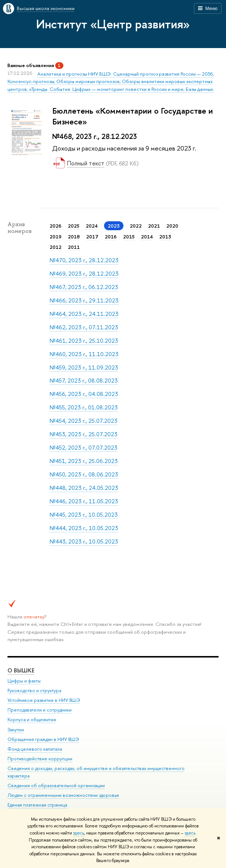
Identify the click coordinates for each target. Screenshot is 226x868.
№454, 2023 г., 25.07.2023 (84, 421)
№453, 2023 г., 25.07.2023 (84, 434)
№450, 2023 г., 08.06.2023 (84, 474)
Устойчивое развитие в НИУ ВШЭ (44, 700)
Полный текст (86, 163)
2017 (92, 237)
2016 (111, 237)
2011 (74, 247)
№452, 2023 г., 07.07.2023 (84, 448)
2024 (92, 226)
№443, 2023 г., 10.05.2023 (84, 541)
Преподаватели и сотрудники (40, 710)
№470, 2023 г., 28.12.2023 (84, 260)
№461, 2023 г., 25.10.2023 (84, 341)
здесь (79, 833)
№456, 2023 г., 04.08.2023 (84, 394)
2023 (114, 226)
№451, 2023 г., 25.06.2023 (84, 461)
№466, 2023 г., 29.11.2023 (84, 300)
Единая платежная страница (37, 805)
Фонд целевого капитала (35, 749)
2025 (74, 226)
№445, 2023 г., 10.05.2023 (84, 515)
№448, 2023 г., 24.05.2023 (84, 488)
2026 (56, 226)
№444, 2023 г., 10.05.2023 (84, 528)
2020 (172, 226)
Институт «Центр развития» (113, 24)
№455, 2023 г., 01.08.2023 (84, 407)
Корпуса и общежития (32, 720)
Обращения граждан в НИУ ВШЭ (43, 739)
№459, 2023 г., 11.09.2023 (84, 368)
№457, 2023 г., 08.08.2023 (84, 381)
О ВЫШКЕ (21, 670)
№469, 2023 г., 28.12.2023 (84, 274)
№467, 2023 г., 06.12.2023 (84, 287)
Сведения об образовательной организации (56, 785)
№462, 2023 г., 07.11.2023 (84, 327)
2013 (165, 237)
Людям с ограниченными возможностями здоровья (63, 795)
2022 (136, 226)
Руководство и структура (34, 690)
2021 (154, 226)
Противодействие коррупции (40, 759)
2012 (56, 247)
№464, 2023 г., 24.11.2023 (84, 314)
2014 (147, 237)
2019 (56, 237)
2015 (129, 237)
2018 (74, 237)
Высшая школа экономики (46, 8)
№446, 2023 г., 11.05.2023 (84, 501)
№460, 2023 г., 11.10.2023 (84, 354)
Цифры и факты (24, 681)
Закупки (16, 730)
